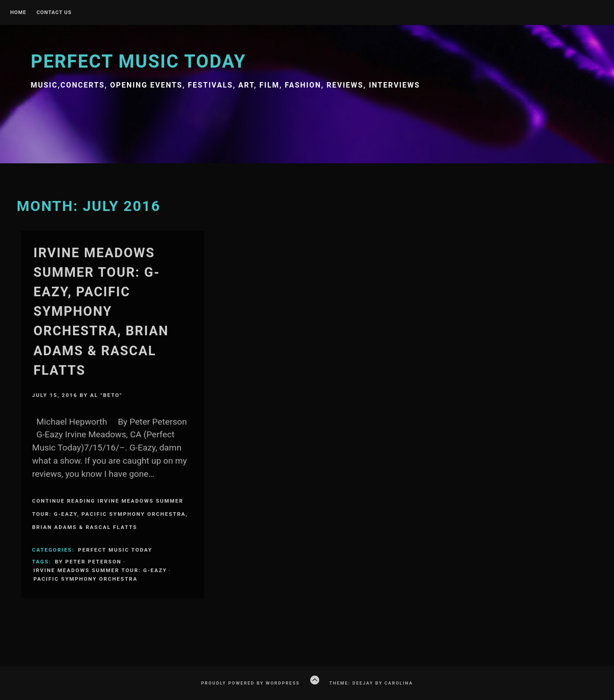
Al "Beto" (106, 395)
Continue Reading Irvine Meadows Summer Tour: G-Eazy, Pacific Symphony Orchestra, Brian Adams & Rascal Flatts (110, 514)
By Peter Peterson (88, 562)
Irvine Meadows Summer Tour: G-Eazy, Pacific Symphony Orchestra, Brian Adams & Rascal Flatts (101, 311)
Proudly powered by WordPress (250, 683)
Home (18, 13)
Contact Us (54, 13)
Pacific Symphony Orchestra (86, 579)
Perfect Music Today (139, 61)
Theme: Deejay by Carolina (371, 683)
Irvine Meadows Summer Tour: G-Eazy (100, 570)
